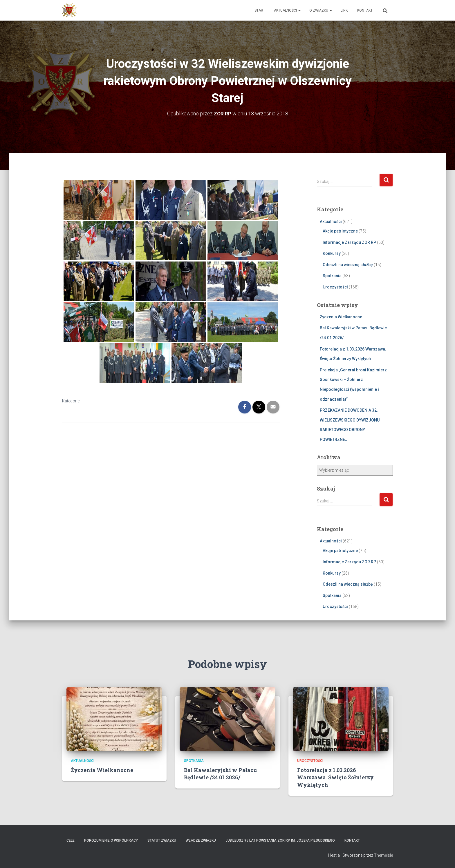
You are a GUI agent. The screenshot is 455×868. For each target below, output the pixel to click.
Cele (71, 840)
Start (260, 10)
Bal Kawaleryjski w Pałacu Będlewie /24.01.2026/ (220, 774)
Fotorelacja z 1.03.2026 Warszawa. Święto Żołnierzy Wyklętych (335, 777)
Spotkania (332, 276)
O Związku (321, 10)
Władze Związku (201, 840)
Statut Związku (162, 840)
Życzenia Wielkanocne (341, 317)
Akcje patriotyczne (340, 231)
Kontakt (365, 10)
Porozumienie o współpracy (111, 840)
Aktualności (287, 10)
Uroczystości (335, 287)
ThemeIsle (383, 855)
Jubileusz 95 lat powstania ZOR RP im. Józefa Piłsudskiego (280, 840)
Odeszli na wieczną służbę (348, 264)
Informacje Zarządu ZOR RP (349, 242)
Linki (345, 10)
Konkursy (332, 253)
